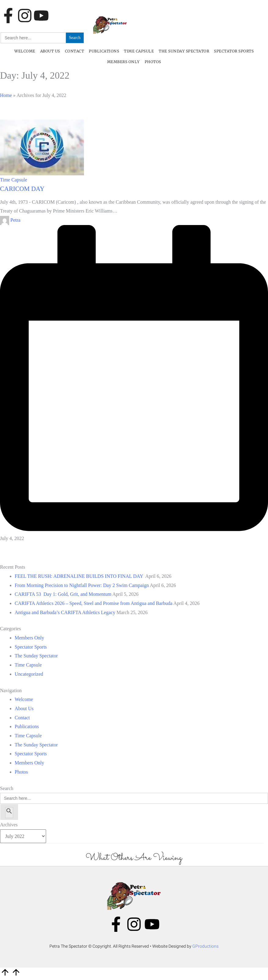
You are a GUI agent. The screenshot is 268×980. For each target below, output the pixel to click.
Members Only (123, 62)
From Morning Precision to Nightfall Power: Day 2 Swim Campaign (82, 585)
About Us (50, 51)
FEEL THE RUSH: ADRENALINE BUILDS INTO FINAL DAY (80, 576)
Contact (75, 51)
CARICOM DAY (22, 189)
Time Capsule (139, 51)
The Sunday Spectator (184, 51)
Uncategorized (29, 674)
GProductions (205, 946)
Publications (104, 51)
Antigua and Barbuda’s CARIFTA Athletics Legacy (65, 612)
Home (6, 95)
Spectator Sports (234, 51)
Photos (153, 62)
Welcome (25, 51)
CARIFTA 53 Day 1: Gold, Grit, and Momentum (63, 594)
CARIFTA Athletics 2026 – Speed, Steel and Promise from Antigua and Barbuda (94, 603)
